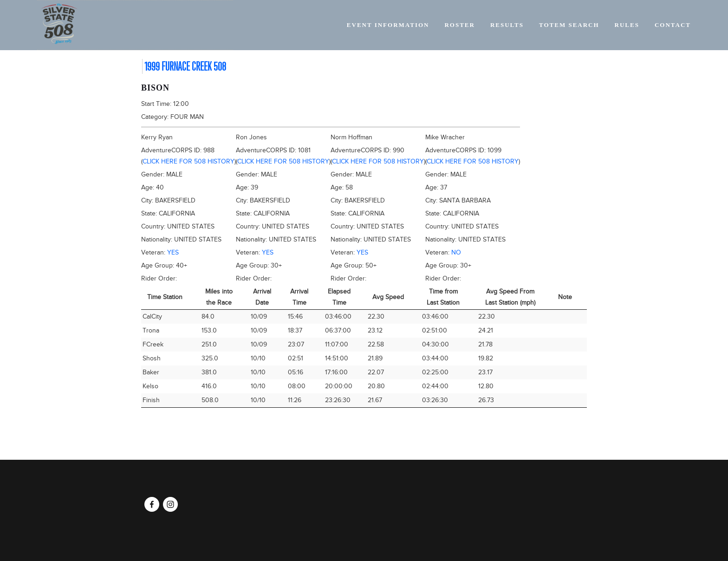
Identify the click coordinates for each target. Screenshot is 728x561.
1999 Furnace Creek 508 (185, 66)
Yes (173, 252)
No (456, 252)
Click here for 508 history (188, 161)
